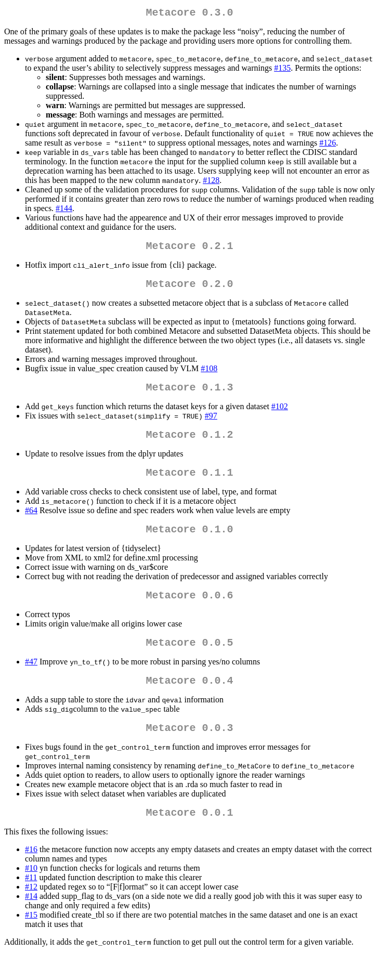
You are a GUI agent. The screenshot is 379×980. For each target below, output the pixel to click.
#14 (31, 921)
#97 (211, 424)
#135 (282, 70)
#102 (280, 415)
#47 (31, 680)
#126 (328, 145)
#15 (31, 940)
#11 (31, 902)
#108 (209, 375)
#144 (64, 210)
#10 (31, 893)
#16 (31, 874)
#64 (31, 523)
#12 (31, 912)
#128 (211, 182)
